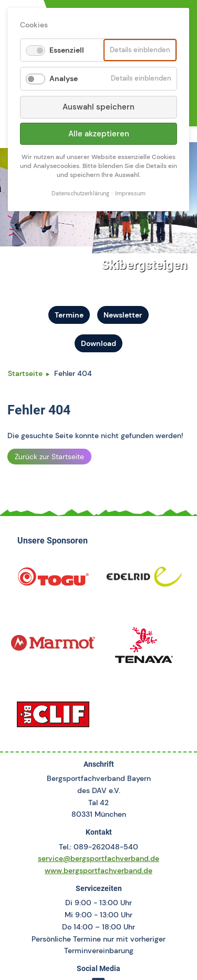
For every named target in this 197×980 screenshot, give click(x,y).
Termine (69, 315)
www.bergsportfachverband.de (98, 870)
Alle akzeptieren (99, 134)
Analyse (64, 78)
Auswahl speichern (98, 107)
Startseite (25, 373)
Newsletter (123, 315)
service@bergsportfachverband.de (98, 858)
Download (98, 343)
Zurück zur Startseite (49, 457)
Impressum (130, 194)
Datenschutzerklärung (80, 194)
